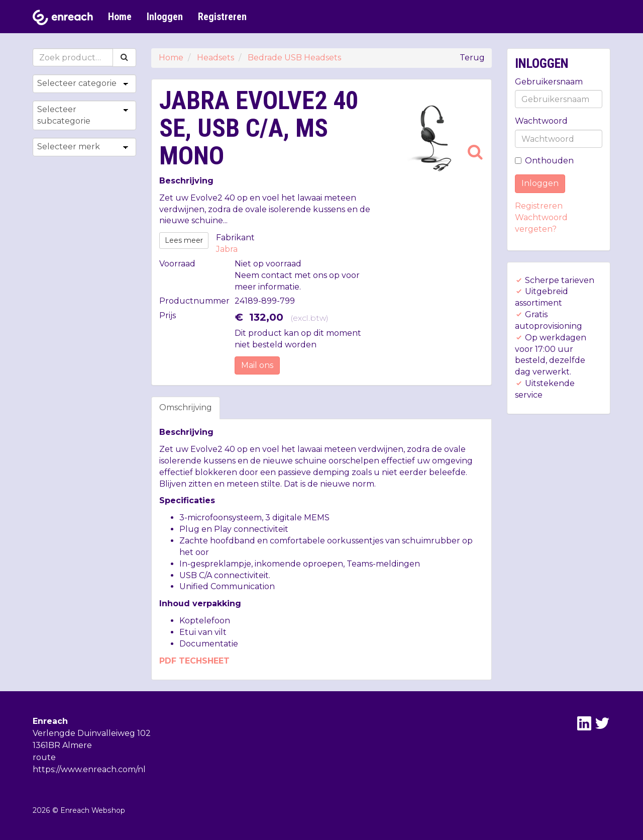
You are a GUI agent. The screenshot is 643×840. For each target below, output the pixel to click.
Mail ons (257, 365)
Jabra (227, 249)
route (44, 757)
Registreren (222, 17)
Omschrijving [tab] (186, 407)
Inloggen (165, 17)
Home (120, 17)
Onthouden (544, 161)
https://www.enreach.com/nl (89, 769)
